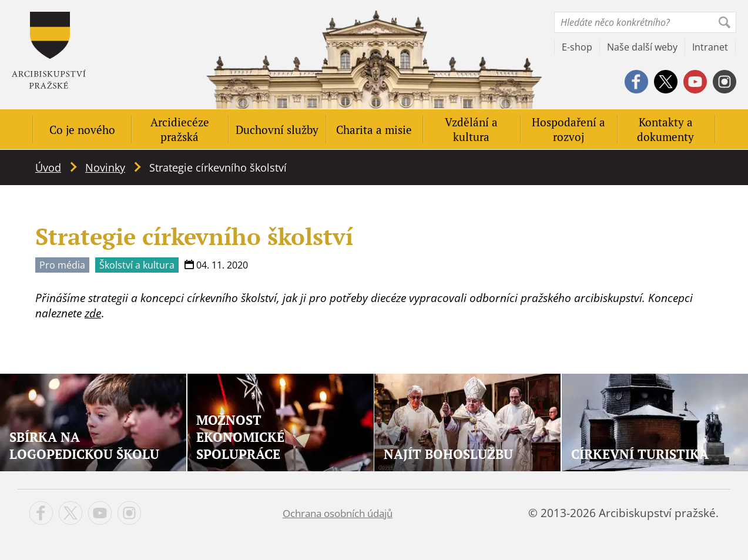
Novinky (105, 167)
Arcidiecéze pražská (180, 129)
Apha (49, 50)
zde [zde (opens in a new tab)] (93, 313)
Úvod (48, 167)
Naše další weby (642, 47)
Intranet (710, 47)
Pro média (62, 265)
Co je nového (82, 130)
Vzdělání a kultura (471, 129)
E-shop (577, 47)
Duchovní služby (277, 130)
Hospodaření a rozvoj (568, 129)
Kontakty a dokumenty (665, 129)
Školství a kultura (137, 265)
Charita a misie (374, 130)
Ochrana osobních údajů (338, 513)
